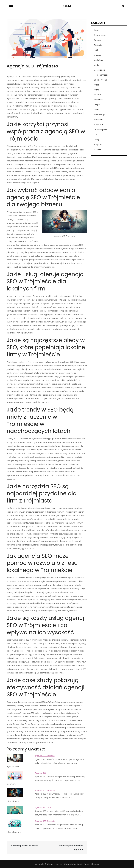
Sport (96, 110)
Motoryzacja (99, 70)
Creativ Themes (91, 864)
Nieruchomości (101, 75)
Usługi (97, 139)
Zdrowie (97, 149)
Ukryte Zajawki (100, 130)
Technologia (100, 115)
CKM (67, 6)
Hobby (97, 50)
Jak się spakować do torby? (25, 846)
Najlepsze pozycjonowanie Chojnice (71, 847)
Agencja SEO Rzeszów (45, 756)
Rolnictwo (98, 100)
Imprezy (97, 55)
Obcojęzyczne (100, 80)
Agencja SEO (41, 773)
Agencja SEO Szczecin (45, 821)
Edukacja (98, 45)
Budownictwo (100, 35)
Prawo (97, 90)
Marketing (98, 60)
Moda (96, 65)
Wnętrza (98, 144)
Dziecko (97, 40)
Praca (96, 85)
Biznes (97, 30)
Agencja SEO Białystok (45, 790)
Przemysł (98, 95)
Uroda (97, 135)
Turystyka (98, 125)
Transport (98, 120)
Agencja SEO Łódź (43, 807)
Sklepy (97, 105)
